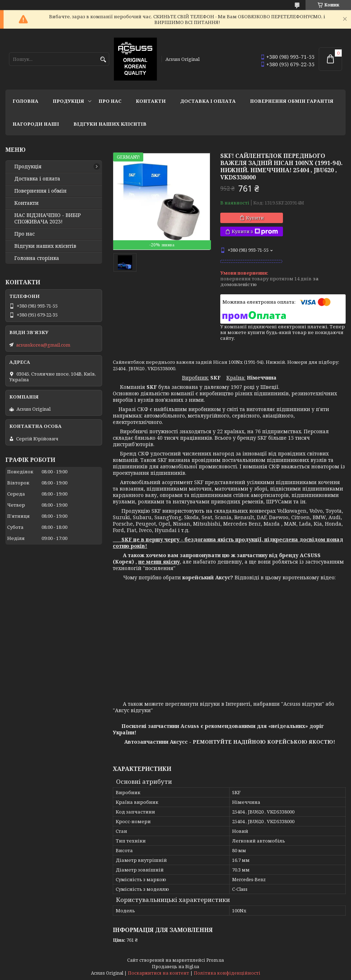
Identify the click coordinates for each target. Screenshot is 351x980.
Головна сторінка (37, 258)
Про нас (110, 101)
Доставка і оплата (208, 101)
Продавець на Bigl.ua (175, 967)
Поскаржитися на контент (158, 973)
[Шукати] (103, 60)
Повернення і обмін (40, 191)
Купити (255, 218)
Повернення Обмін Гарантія (292, 101)
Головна (25, 101)
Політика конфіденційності (227, 973)
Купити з (255, 231)
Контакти (151, 101)
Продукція (68, 101)
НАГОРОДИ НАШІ (36, 124)
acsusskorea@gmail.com (43, 345)
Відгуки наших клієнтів (110, 124)
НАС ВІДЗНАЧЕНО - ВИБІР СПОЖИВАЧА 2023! (48, 218)
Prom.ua (215, 960)
